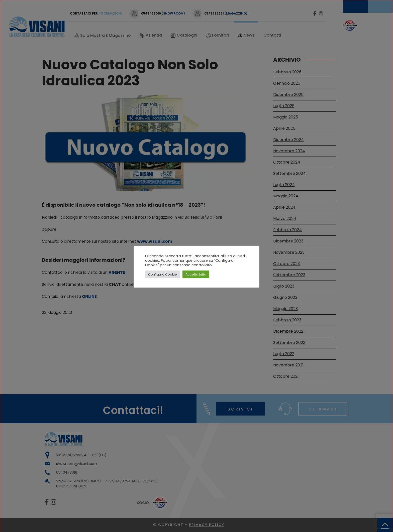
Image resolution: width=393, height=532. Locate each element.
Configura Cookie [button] (163, 274)
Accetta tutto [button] (196, 274)
